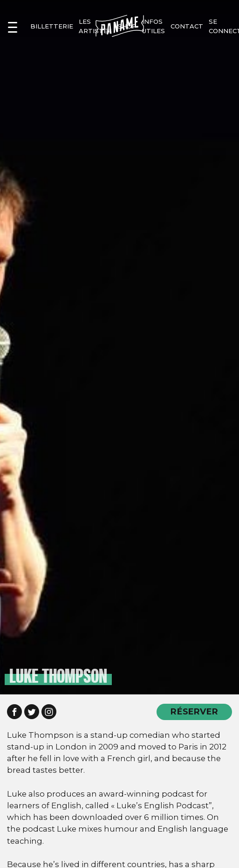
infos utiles (154, 26)
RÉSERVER (194, 711)
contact (187, 26)
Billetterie (52, 26)
